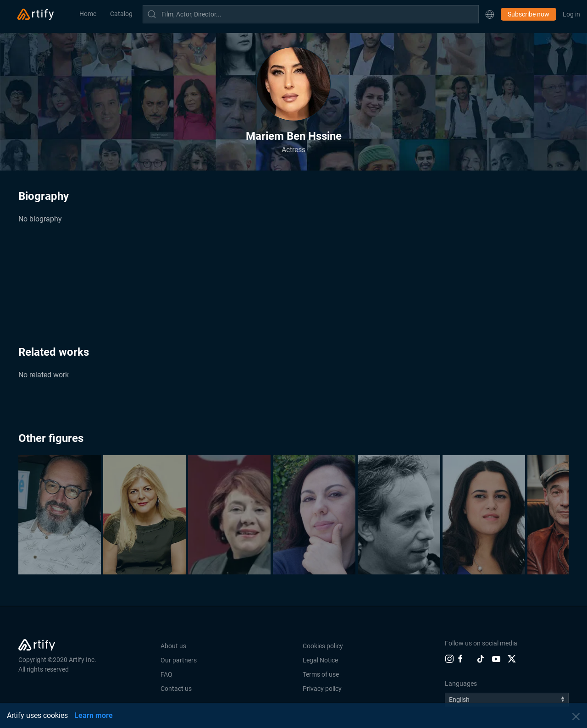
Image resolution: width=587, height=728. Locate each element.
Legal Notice (320, 660)
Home (88, 14)
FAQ (166, 674)
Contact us (176, 689)
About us (173, 646)
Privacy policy (322, 689)
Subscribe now (529, 14)
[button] (490, 14)
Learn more (94, 715)
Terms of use (321, 674)
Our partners (179, 660)
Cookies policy (323, 646)
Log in (571, 14)
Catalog (121, 14)
